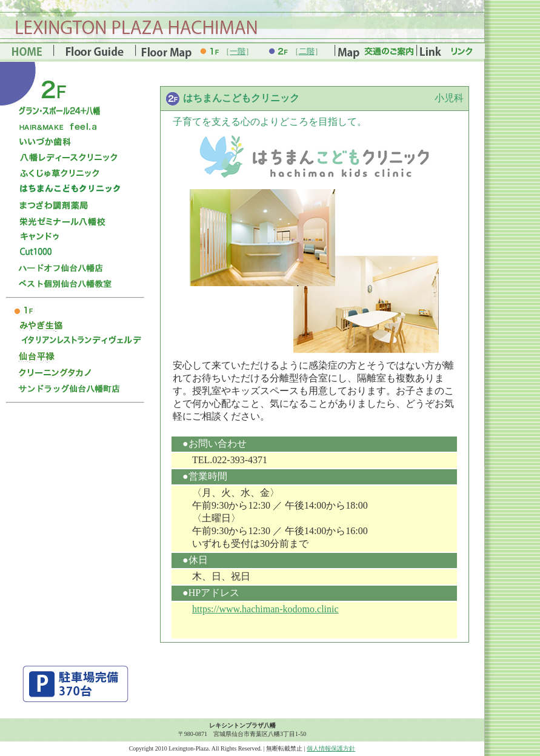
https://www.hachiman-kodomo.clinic (265, 609)
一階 (238, 51)
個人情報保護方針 (331, 748)
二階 (307, 51)
